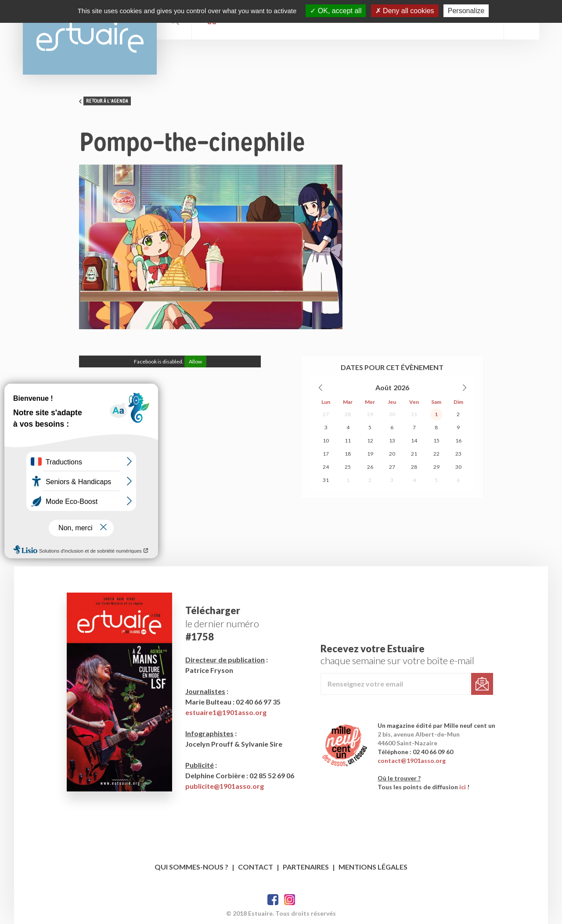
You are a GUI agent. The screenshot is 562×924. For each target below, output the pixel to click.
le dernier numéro (222, 624)
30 (392, 414)
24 (326, 467)
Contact (256, 867)
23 (458, 454)
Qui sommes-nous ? (191, 867)
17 (326, 454)
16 (458, 440)
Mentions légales (373, 867)
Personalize (466, 11)
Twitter (290, 900)
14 (414, 440)
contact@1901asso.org (412, 760)
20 (392, 454)
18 (348, 454)
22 (436, 454)
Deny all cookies (405, 11)
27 (326, 414)
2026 (401, 387)
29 (370, 414)
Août (384, 387)
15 (436, 440)
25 (348, 467)
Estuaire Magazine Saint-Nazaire (90, 37)
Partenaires (306, 867)
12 (370, 440)
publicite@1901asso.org (225, 786)
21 (414, 454)
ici (463, 787)
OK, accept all (336, 11)
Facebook (273, 900)
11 (348, 440)
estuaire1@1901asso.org (226, 712)
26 (370, 467)
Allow (195, 361)
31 (414, 414)
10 (326, 440)
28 (348, 414)
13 (392, 440)
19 (370, 454)
